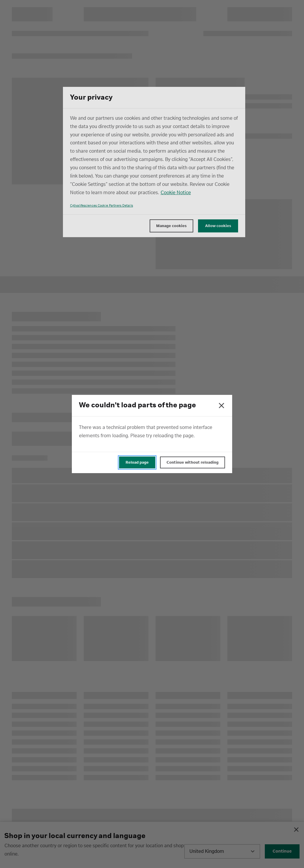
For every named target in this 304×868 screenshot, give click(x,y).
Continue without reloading (193, 462)
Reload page (137, 462)
